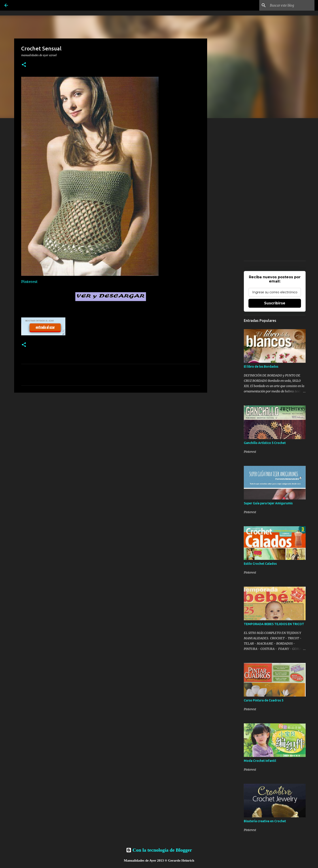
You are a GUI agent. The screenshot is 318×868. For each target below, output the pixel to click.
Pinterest (29, 282)
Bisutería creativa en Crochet (265, 821)
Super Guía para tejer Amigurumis (268, 503)
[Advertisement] (111, 430)
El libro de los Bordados (261, 367)
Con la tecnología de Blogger (159, 850)
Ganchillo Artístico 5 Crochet (265, 443)
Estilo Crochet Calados (260, 564)
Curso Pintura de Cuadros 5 (264, 700)
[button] (24, 65)
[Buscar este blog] (291, 5)
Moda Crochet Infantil (260, 761)
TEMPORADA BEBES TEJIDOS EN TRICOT (274, 624)
